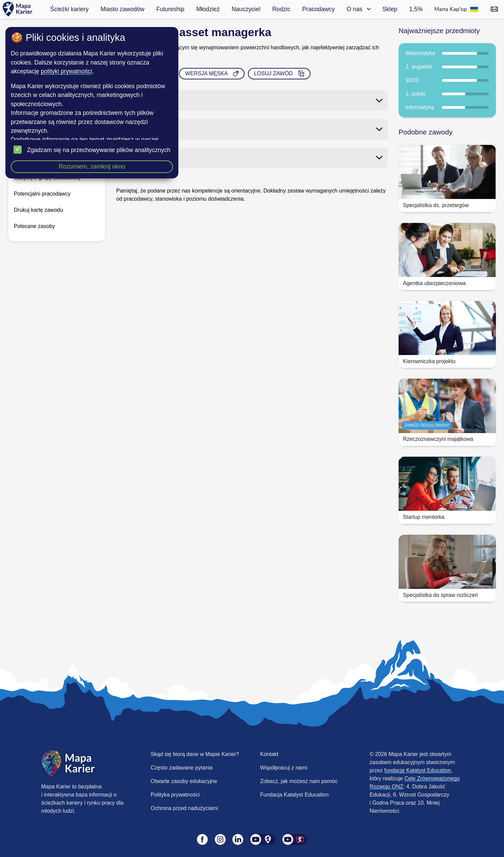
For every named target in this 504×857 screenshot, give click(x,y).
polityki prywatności (67, 71)
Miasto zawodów (122, 9)
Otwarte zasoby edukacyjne (184, 781)
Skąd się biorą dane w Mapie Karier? (195, 754)
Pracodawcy (319, 9)
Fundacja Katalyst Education (294, 795)
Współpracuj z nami (284, 768)
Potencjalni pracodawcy (42, 194)
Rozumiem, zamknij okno (92, 167)
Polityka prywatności (175, 795)
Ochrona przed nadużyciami (184, 808)
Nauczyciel (246, 9)
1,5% (416, 9)
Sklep (390, 9)
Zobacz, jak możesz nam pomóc (299, 781)
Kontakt (269, 754)
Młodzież (208, 9)
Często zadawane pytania (182, 768)
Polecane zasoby (34, 226)
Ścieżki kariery (69, 9)
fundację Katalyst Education (418, 770)
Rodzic (281, 9)
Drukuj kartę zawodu (39, 210)
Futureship (170, 9)
